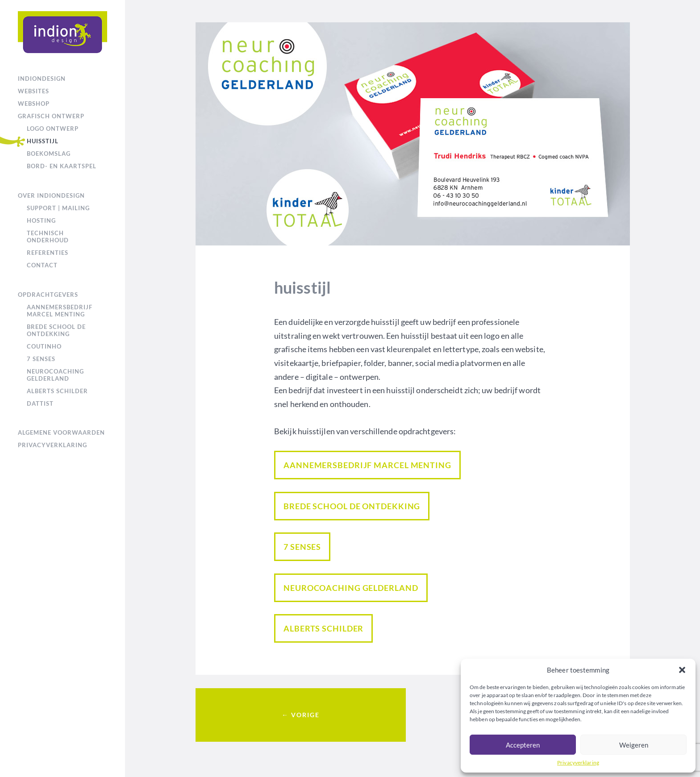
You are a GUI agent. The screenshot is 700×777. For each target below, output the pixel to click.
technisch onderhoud (48, 237)
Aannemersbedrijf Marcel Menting (60, 311)
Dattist (40, 403)
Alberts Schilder (57, 391)
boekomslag (49, 154)
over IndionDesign (51, 195)
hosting (41, 220)
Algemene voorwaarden (61, 432)
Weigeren (634, 745)
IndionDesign (42, 79)
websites (33, 91)
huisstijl (43, 141)
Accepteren (523, 745)
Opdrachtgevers (48, 295)
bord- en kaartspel (62, 166)
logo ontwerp (53, 129)
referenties (48, 253)
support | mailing (58, 208)
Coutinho (44, 346)
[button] (682, 670)
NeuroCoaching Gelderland (55, 375)
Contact (42, 265)
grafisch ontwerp (51, 116)
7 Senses (41, 359)
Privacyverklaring (578, 762)
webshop (34, 104)
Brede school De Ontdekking (56, 330)
